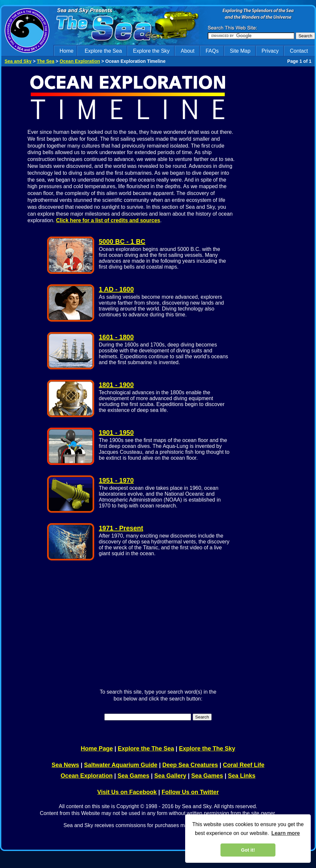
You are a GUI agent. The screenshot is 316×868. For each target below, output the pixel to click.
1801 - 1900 (116, 385)
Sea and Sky (18, 61)
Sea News (65, 765)
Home (67, 51)
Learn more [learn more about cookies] (286, 833)
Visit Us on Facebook (127, 792)
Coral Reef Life (244, 765)
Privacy (270, 51)
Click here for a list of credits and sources (108, 220)
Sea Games (133, 776)
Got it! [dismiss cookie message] (248, 850)
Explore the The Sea (146, 749)
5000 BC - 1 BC (122, 241)
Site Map (240, 51)
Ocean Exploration (80, 61)
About (188, 51)
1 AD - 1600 (116, 289)
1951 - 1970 (116, 480)
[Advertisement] (280, 171)
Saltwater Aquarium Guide (121, 765)
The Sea (45, 61)
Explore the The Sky (207, 749)
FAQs (212, 51)
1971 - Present (121, 528)
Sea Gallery (170, 776)
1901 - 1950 (116, 433)
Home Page (97, 749)
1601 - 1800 (116, 337)
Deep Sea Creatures (190, 765)
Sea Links (242, 776)
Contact (299, 51)
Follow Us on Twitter (190, 792)
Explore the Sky (151, 51)
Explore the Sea (103, 51)
